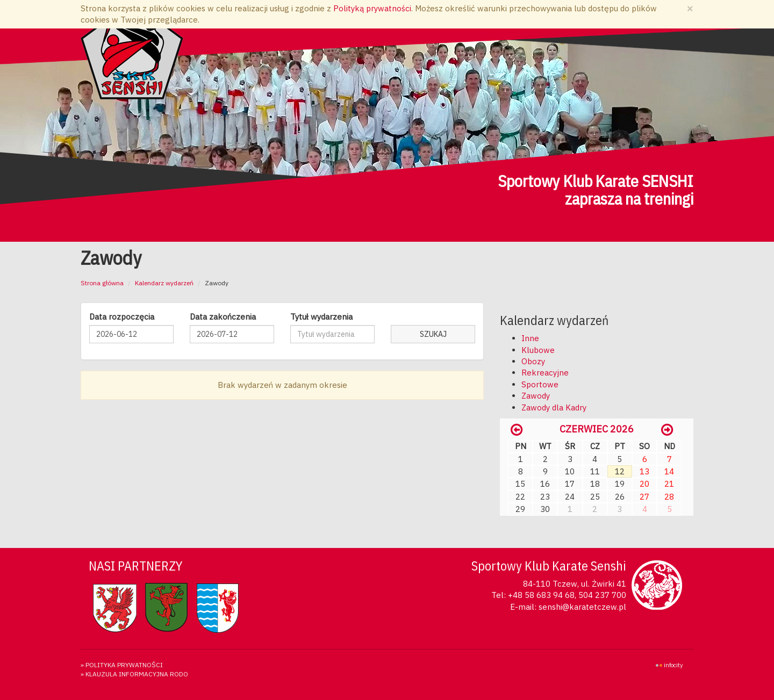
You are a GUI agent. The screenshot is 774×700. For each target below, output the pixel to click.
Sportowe (540, 384)
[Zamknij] (690, 8)
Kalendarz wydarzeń (164, 283)
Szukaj (433, 334)
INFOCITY (673, 665)
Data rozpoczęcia (122, 317)
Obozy (533, 361)
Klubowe (538, 350)
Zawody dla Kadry (554, 407)
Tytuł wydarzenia (321, 317)
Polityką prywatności (372, 8)
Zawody (536, 396)
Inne (530, 338)
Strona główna (102, 283)
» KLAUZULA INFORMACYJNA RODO (134, 674)
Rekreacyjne (545, 373)
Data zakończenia (223, 317)
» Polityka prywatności (122, 665)
